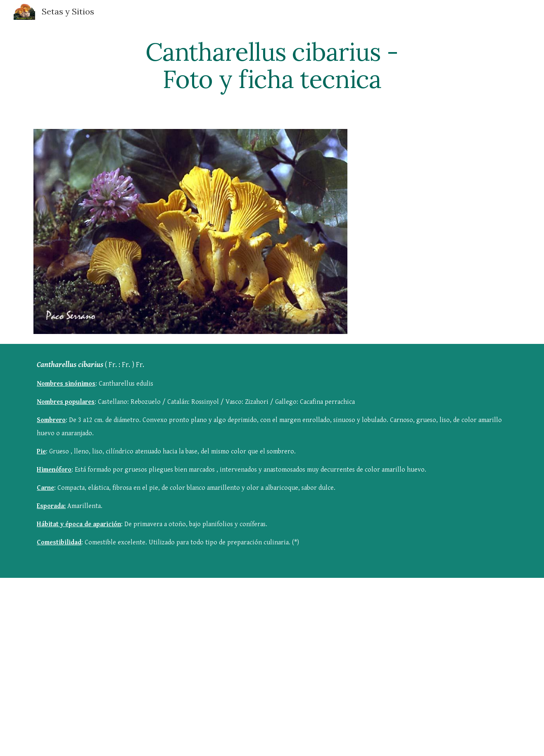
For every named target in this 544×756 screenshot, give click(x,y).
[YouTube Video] (231, 651)
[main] (272, 65)
